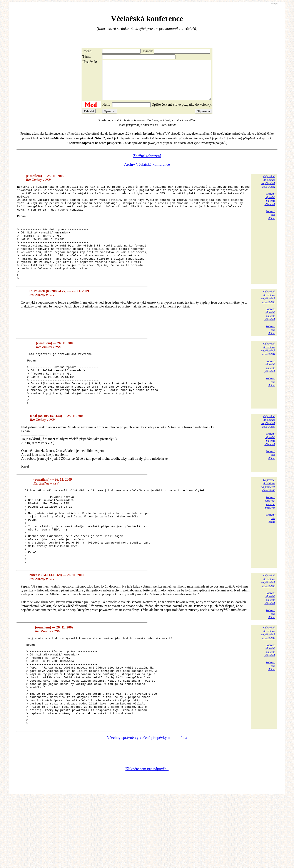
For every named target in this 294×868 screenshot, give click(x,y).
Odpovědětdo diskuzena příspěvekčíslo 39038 (268, 633)
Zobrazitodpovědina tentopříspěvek (270, 207)
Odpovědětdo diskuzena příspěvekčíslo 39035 (268, 459)
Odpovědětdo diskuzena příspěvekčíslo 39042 (268, 522)
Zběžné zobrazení (147, 164)
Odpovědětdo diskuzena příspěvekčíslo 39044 (268, 685)
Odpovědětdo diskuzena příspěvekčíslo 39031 (268, 189)
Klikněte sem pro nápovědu (147, 839)
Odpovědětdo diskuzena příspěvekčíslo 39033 (268, 323)
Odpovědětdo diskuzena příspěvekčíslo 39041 (268, 376)
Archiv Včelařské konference (147, 172)
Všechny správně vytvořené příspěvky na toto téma (147, 807)
